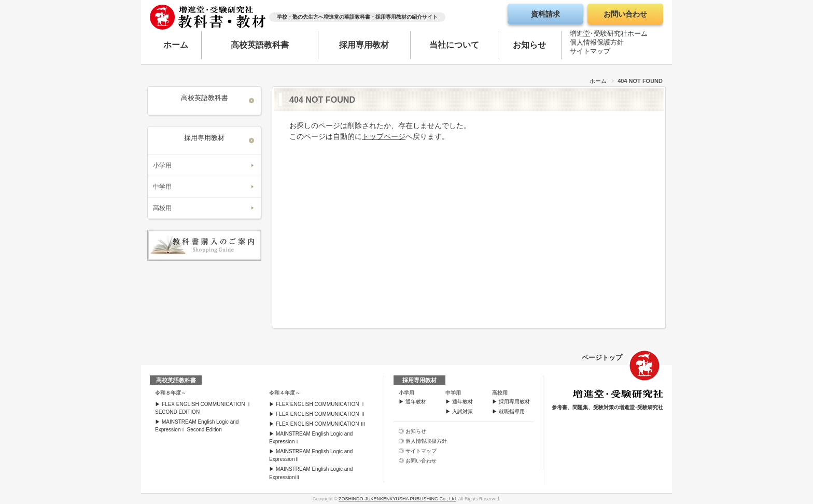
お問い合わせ (625, 14)
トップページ (384, 136)
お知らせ (529, 45)
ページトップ (602, 358)
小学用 (162, 165)
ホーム (176, 45)
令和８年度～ (171, 393)
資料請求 (545, 14)
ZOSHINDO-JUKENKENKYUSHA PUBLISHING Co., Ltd (397, 499)
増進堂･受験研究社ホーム (609, 36)
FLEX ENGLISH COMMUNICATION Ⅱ (321, 414)
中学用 (162, 187)
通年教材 (416, 402)
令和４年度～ (285, 393)
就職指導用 (512, 411)
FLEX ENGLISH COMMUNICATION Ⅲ (321, 424)
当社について (454, 45)
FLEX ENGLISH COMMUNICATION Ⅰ (321, 404)
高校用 (162, 208)
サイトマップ (590, 53)
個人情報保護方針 (597, 44)
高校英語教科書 (260, 45)
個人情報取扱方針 (426, 441)
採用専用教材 (364, 45)
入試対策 (462, 411)
